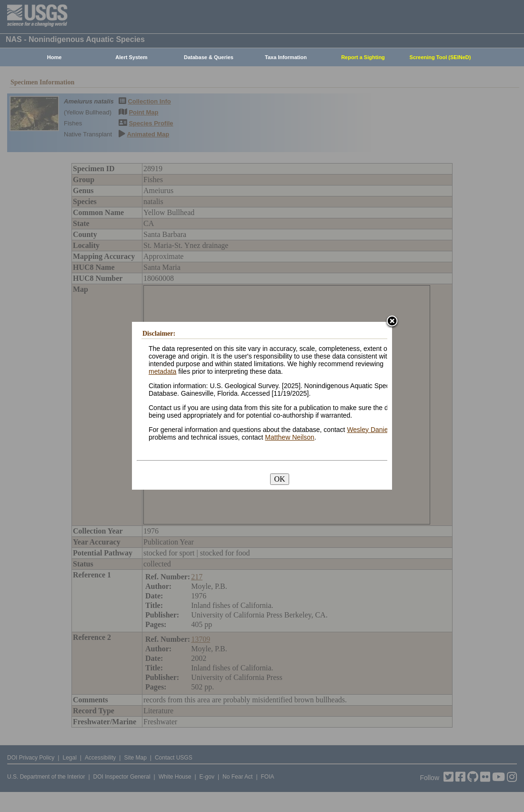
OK (279, 479)
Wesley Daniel (368, 430)
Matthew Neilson (290, 437)
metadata (162, 371)
